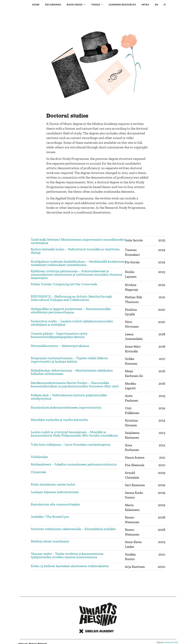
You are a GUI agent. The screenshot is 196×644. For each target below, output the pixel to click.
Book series (76, 5)
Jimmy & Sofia (171, 642)
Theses (97, 5)
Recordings (53, 5)
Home (36, 5)
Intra (145, 5)
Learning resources (122, 5)
